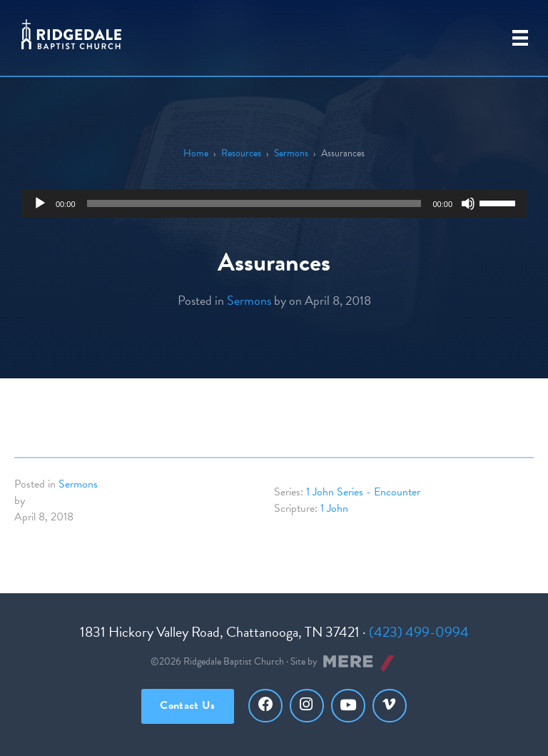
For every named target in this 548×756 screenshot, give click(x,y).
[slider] (254, 203)
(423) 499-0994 (419, 632)
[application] (274, 203)
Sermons (291, 153)
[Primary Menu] (520, 38)
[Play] (40, 203)
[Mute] (468, 203)
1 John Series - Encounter (363, 492)
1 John (334, 508)
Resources (241, 153)
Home (196, 153)
